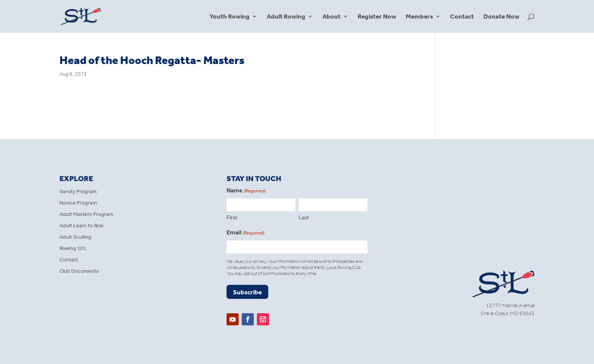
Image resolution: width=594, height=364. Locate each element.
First (232, 217)
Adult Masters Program (86, 215)
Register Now (377, 17)
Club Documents (79, 271)
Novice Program (78, 203)
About (331, 17)
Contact (462, 17)
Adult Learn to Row (81, 226)
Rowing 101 (73, 249)
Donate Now (501, 17)
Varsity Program (78, 192)
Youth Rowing (230, 17)
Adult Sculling (75, 237)
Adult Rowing (286, 17)
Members (419, 17)
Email (245, 233)
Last (304, 217)
